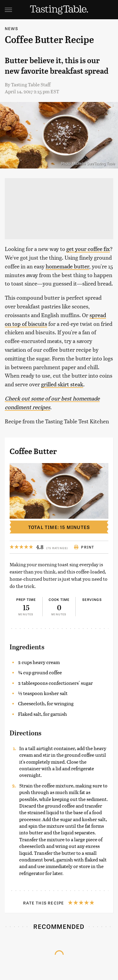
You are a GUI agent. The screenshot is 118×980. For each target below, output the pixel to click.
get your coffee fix (88, 249)
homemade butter (67, 266)
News (11, 28)
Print (84, 547)
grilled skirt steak (62, 384)
